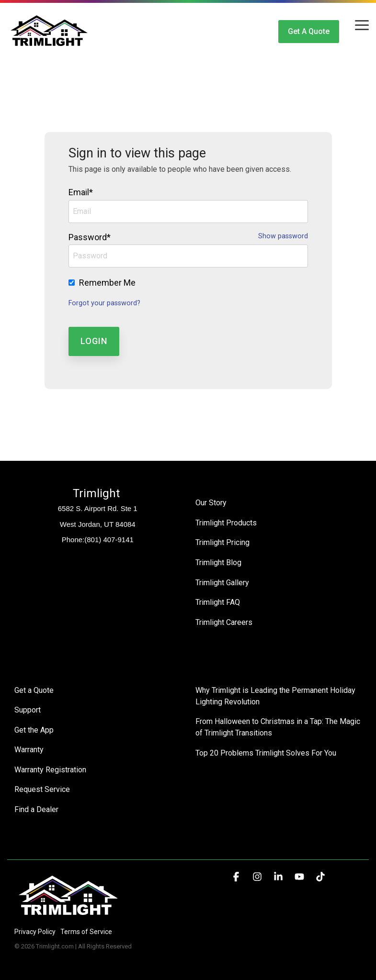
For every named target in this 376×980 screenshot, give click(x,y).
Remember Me (107, 283)
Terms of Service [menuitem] (86, 928)
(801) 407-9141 (109, 540)
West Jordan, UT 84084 (98, 524)
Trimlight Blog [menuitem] (218, 562)
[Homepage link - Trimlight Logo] (68, 912)
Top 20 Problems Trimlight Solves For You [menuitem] (266, 751)
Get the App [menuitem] (34, 728)
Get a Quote (309, 31)
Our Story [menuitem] (211, 503)
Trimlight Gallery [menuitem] (222, 581)
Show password (283, 236)
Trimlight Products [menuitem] (226, 522)
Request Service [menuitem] (42, 786)
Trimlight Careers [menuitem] (224, 620)
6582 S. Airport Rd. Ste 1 (98, 508)
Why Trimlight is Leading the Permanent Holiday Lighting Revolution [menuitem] (276, 694)
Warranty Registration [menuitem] (50, 767)
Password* (90, 237)
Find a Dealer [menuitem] (36, 806)
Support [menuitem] (28, 708)
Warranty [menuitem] (29, 747)
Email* (81, 192)
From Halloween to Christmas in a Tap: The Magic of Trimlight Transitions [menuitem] (279, 725)
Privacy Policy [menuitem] (35, 928)
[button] (362, 24)
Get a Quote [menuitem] (34, 688)
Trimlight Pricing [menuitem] (222, 542)
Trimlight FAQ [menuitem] (218, 601)
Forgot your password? (104, 303)
